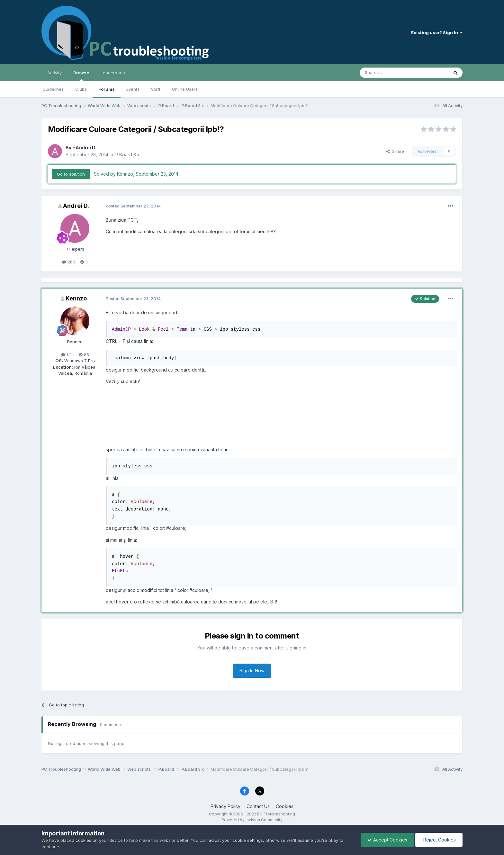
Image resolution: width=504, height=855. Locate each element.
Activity (54, 73)
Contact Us (258, 806)
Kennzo (76, 298)
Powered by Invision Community (252, 820)
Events (133, 89)
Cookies (285, 806)
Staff (156, 89)
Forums (107, 89)
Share (395, 151)
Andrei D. (84, 147)
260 (69, 262)
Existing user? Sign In (437, 32)
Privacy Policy (225, 806)
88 (84, 354)
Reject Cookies (439, 840)
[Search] (388, 73)
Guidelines (53, 89)
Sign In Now (252, 671)
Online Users (185, 89)
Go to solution (71, 174)
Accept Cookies (387, 840)
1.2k (67, 354)
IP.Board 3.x (127, 155)
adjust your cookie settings (236, 840)
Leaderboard (114, 73)
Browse (81, 76)
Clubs (81, 89)
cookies (83, 840)
